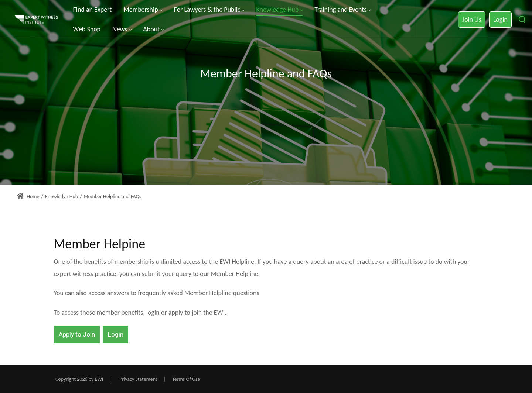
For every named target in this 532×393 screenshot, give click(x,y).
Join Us (472, 20)
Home (28, 196)
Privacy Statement (138, 379)
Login (500, 20)
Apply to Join (77, 334)
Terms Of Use (186, 379)
